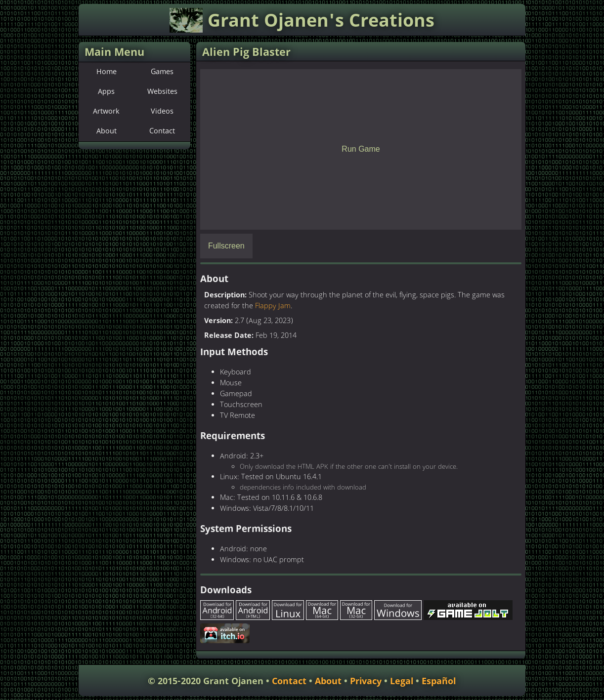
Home (107, 72)
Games (162, 72)
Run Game (361, 149)
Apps (106, 92)
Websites (162, 92)
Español (439, 681)
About (107, 131)
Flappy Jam (273, 306)
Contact (162, 131)
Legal (402, 681)
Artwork (106, 112)
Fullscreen (226, 246)
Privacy (366, 681)
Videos (162, 112)
